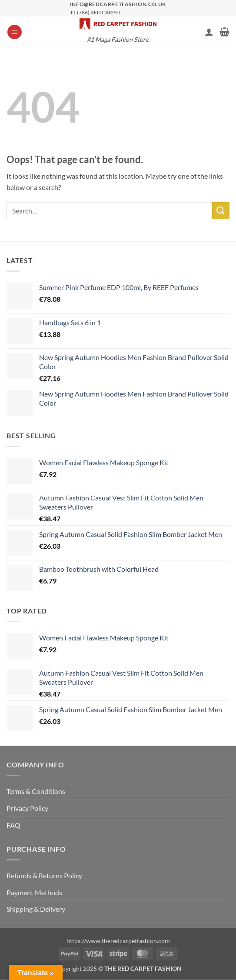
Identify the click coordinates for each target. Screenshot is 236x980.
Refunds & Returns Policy (44, 875)
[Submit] (221, 211)
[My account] (209, 32)
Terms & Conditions (36, 791)
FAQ (13, 825)
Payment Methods (34, 892)
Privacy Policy (27, 808)
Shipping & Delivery (36, 909)
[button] (15, 32)
